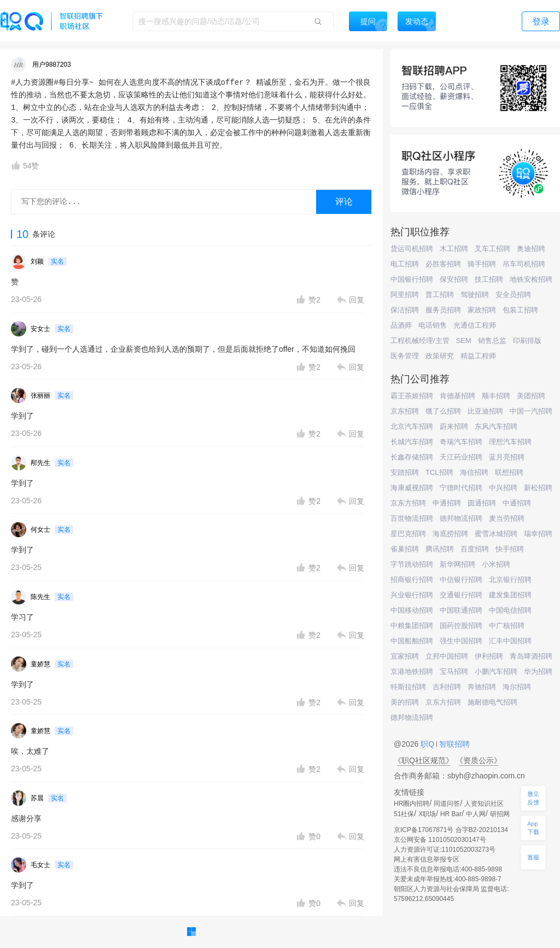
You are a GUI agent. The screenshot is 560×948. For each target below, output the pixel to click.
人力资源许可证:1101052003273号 (445, 850)
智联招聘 (453, 744)
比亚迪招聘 (485, 411)
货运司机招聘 (412, 249)
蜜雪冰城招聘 (496, 534)
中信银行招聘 (461, 580)
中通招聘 (517, 503)
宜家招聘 (405, 656)
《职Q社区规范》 (424, 760)
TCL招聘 (439, 472)
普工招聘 (440, 295)
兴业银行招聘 (412, 595)
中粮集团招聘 (412, 626)
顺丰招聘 (496, 396)
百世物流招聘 (412, 518)
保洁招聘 (405, 310)
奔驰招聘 (482, 687)
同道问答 (447, 804)
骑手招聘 (482, 264)
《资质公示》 (479, 760)
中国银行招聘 (412, 279)
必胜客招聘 (443, 264)
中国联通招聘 (461, 610)
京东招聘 (405, 411)
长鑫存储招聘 (412, 457)
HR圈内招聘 (412, 804)
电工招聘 (405, 264)
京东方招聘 (408, 503)
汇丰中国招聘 (510, 641)
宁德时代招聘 (461, 488)
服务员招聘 (443, 310)
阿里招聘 (405, 295)
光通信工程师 (475, 325)
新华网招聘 (457, 564)
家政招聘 (482, 310)
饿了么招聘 (443, 411)
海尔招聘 (517, 687)
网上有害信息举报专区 (427, 859)
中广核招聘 (507, 626)
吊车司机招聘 (524, 264)
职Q (428, 744)
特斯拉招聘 (408, 687)
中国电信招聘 (510, 610)
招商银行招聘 (412, 580)
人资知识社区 (484, 804)
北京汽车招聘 (412, 426)
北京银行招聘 (510, 580)
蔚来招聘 (454, 426)
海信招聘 (474, 472)
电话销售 (433, 325)
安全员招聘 (513, 295)
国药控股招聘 (461, 626)
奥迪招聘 (531, 249)
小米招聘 (496, 564)
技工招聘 (489, 279)
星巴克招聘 (408, 534)
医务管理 (405, 356)
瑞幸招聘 (538, 534)
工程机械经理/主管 (420, 341)
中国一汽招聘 (531, 411)
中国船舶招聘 (412, 641)
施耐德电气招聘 (492, 702)
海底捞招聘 (450, 534)
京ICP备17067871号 (424, 830)
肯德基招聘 (457, 396)
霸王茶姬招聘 (412, 396)
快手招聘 (510, 549)
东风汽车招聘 (496, 426)
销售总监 (492, 341)
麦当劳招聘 (507, 518)
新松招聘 (538, 488)
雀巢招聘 (405, 549)
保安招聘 (454, 279)
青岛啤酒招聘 (531, 656)
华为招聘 (538, 671)
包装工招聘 (520, 310)
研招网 (500, 814)
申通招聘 (447, 503)
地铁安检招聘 (531, 279)
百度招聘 (475, 549)
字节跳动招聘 (412, 564)
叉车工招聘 (492, 249)
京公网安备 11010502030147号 (440, 840)
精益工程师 (478, 356)
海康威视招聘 (412, 488)
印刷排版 (527, 341)
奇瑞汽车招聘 (461, 442)
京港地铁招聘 (412, 671)
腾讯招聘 (440, 549)
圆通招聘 (482, 503)
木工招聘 (454, 249)
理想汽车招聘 (510, 442)
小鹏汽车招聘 (496, 671)
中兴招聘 (503, 488)
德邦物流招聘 (461, 518)
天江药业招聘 (461, 457)
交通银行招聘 (461, 595)
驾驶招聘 (475, 295)
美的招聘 (405, 702)
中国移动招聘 (412, 610)
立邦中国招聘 (447, 656)
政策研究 (440, 356)
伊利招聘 (489, 656)
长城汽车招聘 (412, 442)
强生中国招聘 (461, 641)
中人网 (476, 814)
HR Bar (451, 814)
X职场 (427, 814)
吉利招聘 (447, 687)
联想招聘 (509, 472)
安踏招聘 (405, 472)
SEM (464, 341)
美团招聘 (531, 396)
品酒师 (401, 325)
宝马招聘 (454, 671)
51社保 (404, 814)
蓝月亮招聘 (507, 457)
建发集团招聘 (510, 595)
